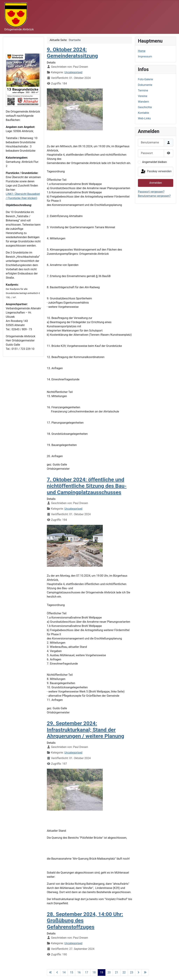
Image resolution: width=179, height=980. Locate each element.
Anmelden (156, 183)
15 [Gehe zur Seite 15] (71, 972)
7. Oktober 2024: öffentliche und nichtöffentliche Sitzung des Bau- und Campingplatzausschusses (87, 486)
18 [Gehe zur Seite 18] (94, 972)
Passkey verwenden (156, 172)
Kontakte (144, 113)
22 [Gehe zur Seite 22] (124, 972)
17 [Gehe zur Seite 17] (87, 972)
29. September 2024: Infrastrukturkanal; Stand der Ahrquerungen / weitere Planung (85, 730)
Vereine (143, 96)
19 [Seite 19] (102, 972)
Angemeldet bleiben (154, 162)
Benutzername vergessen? (154, 196)
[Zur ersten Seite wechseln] (51, 972)
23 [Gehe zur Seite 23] (132, 972)
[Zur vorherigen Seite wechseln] (57, 972)
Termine (143, 90)
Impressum (145, 56)
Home (142, 51)
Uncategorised (73, 72)
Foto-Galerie (145, 79)
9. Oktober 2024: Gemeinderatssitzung (72, 53)
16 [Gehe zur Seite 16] (79, 972)
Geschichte (145, 107)
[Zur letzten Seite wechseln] (145, 972)
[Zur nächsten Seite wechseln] (138, 972)
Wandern (143, 102)
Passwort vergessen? (151, 192)
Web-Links (144, 118)
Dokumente (145, 85)
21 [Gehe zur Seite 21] (117, 972)
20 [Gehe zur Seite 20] (109, 972)
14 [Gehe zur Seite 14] (64, 972)
